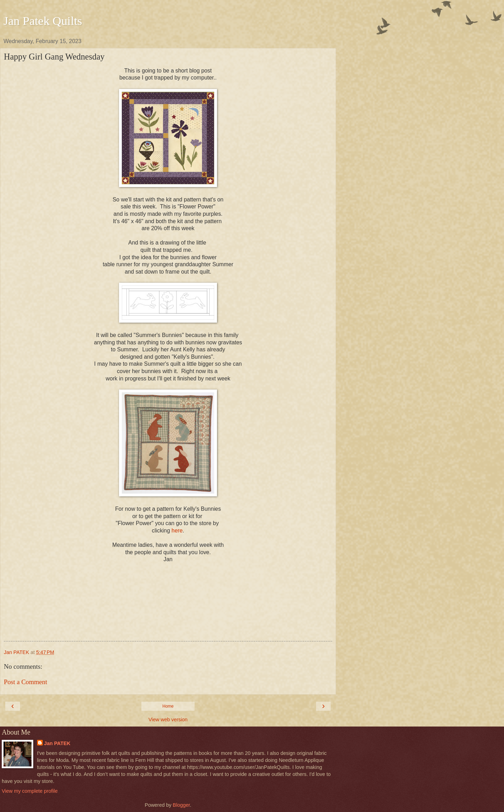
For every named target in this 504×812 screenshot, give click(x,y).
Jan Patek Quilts (43, 21)
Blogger (181, 805)
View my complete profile (30, 791)
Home (168, 706)
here (177, 531)
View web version (168, 720)
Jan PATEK (57, 743)
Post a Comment (26, 682)
